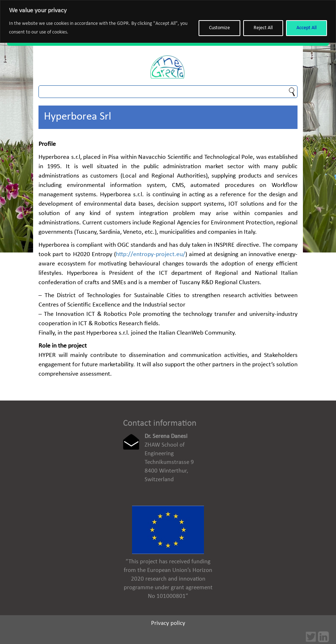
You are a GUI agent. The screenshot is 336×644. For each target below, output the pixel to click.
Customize (219, 28)
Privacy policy (168, 623)
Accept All (307, 28)
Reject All (263, 28)
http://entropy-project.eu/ (151, 254)
